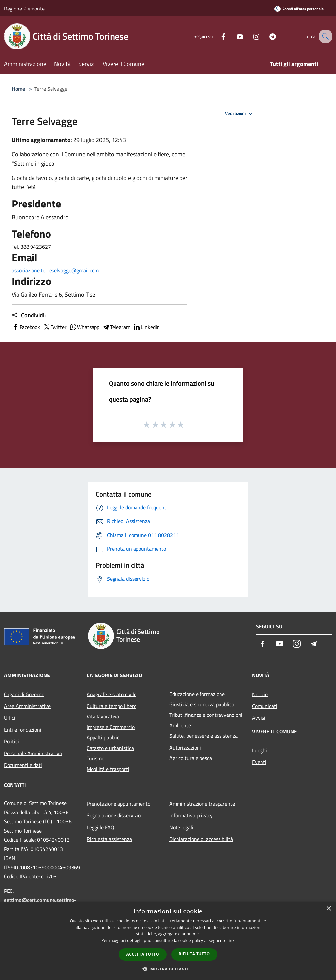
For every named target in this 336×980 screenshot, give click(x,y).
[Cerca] (324, 36)
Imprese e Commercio (111, 727)
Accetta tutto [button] (143, 954)
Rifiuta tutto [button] (194, 954)
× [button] (329, 909)
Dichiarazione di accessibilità (201, 839)
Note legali (181, 827)
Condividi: (29, 315)
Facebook (26, 327)
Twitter (55, 327)
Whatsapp (84, 327)
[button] (168, 969)
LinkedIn (146, 327)
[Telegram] (266, 36)
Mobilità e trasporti (108, 769)
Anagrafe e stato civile (112, 694)
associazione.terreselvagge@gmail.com (55, 270)
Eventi (259, 762)
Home (18, 89)
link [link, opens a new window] (231, 941)
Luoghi (260, 750)
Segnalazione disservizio (114, 815)
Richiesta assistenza (109, 839)
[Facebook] (217, 36)
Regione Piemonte (24, 9)
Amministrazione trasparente (202, 804)
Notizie (260, 694)
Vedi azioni (240, 114)
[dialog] (168, 941)
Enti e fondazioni (23, 730)
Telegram (116, 327)
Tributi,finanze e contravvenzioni (206, 715)
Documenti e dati (23, 765)
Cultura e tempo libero (112, 706)
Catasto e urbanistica (110, 748)
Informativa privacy (191, 815)
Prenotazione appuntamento (118, 804)
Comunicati (265, 706)
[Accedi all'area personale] (299, 9)
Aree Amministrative (27, 706)
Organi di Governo (24, 694)
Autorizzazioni (185, 748)
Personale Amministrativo (33, 753)
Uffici (10, 718)
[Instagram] (249, 36)
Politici (11, 741)
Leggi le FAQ (100, 827)
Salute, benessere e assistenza (203, 736)
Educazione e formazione (197, 694)
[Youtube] (233, 36)
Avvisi (259, 718)
